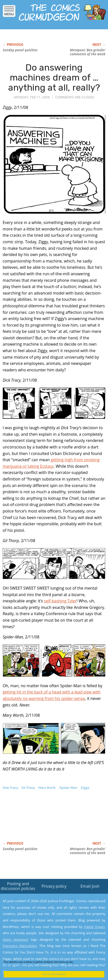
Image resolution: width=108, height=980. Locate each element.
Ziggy (85, 788)
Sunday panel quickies (20, 50)
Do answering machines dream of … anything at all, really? (54, 77)
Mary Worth (47, 788)
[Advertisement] (43, 821)
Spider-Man (68, 788)
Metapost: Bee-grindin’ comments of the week (88, 52)
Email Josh (90, 886)
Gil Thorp (28, 788)
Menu (9, 12)
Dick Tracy (10, 788)
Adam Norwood (15, 939)
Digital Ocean (94, 927)
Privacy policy (54, 886)
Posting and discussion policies (18, 886)
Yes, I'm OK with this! (54, 974)
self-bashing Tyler (60, 601)
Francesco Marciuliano (20, 946)
